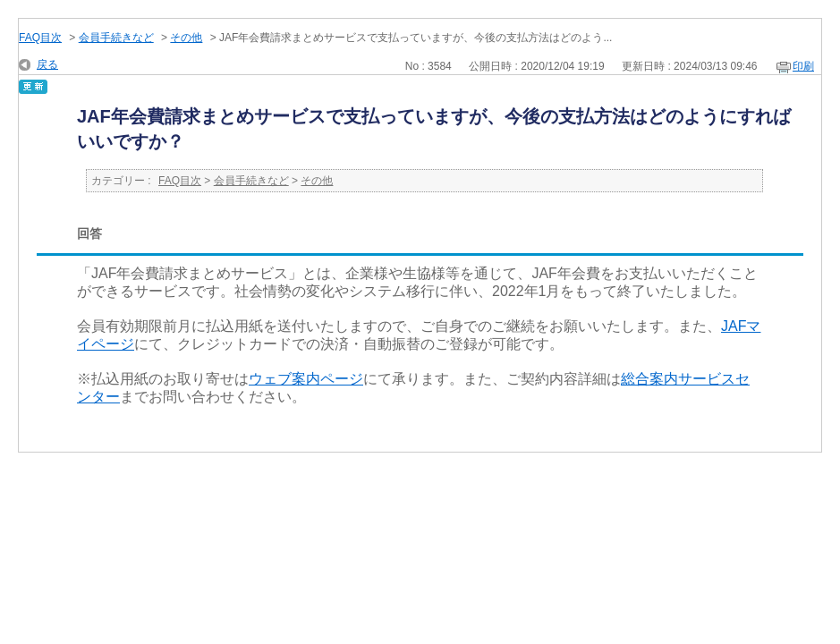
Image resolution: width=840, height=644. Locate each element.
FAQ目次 (40, 38)
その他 (186, 38)
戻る (47, 64)
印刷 (803, 66)
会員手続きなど (116, 38)
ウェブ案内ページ (306, 379)
